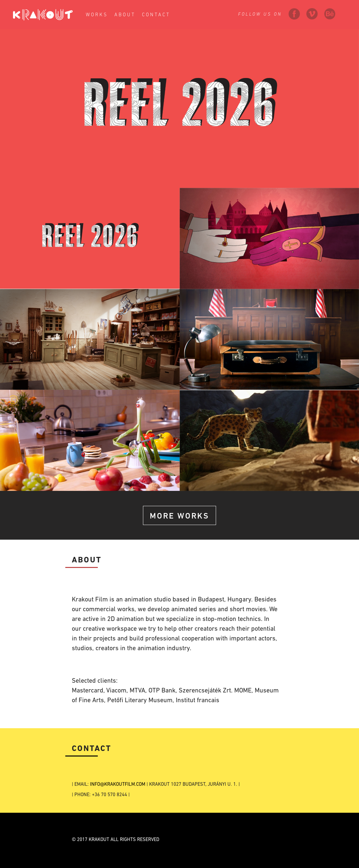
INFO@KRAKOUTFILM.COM (118, 785)
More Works (179, 516)
